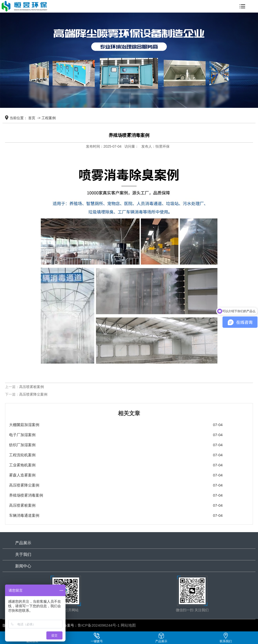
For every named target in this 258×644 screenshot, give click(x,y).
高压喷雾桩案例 (31, 387)
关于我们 (23, 554)
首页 (32, 118)
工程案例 (49, 118)
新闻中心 (23, 566)
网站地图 (128, 625)
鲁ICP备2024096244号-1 (99, 625)
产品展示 (23, 543)
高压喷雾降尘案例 (33, 394)
